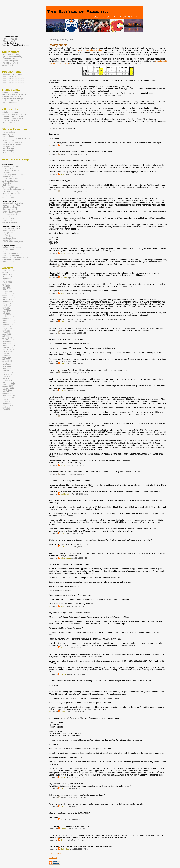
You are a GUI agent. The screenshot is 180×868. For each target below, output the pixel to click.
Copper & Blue (8, 177)
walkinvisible (66, 494)
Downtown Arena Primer (12, 75)
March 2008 (7, 328)
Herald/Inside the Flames (13, 193)
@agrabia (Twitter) (10, 63)
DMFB (63, 390)
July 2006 (6, 290)
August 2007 (7, 315)
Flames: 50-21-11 (10, 39)
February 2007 (8, 303)
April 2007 (6, 307)
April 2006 (6, 284)
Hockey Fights (8, 151)
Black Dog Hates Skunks (13, 175)
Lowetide (6, 173)
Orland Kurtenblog (10, 207)
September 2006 (9, 294)
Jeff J (63, 145)
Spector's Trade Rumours (12, 254)
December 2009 (9, 369)
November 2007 (9, 321)
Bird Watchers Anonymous (13, 242)
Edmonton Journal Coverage (14, 116)
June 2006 (7, 288)
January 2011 (8, 386)
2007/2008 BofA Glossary (13, 79)
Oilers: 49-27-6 (9, 41)
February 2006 (8, 280)
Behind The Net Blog (11, 255)
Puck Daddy (7, 252)
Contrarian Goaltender (11, 259)
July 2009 (6, 359)
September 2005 (9, 271)
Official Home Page (10, 92)
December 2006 (9, 299)
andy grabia (65, 547)
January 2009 (8, 348)
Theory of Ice (8, 232)
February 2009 (8, 350)
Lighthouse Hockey (10, 238)
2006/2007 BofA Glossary (13, 81)
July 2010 (6, 378)
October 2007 (8, 319)
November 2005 (9, 274)
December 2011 (9, 396)
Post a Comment (56, 853)
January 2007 (8, 301)
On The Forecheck (10, 223)
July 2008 (6, 336)
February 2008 (8, 326)
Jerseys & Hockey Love (12, 211)
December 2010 (9, 384)
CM (62, 789)
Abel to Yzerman (9, 221)
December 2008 (9, 346)
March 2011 (7, 390)
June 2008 (7, 334)
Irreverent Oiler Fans (11, 171)
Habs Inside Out (9, 230)
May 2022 (6, 409)
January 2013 (8, 403)
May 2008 (6, 332)
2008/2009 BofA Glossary (13, 77)
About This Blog (9, 65)
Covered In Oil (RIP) (11, 167)
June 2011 (7, 392)
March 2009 (7, 351)
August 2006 (7, 292)
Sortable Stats (8, 134)
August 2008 (7, 338)
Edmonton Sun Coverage (13, 118)
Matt (62, 174)
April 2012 (6, 400)
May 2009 (6, 355)
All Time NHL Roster (11, 101)
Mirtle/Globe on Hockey (12, 248)
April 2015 (6, 407)
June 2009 (7, 357)
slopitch (64, 278)
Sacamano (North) (10, 59)
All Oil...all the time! (10, 181)
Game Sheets (8, 136)
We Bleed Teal (8, 219)
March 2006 (7, 282)
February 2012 (8, 398)
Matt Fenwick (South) (11, 55)
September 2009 (9, 363)
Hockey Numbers (9, 261)
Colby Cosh (65, 849)
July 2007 (6, 313)
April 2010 (6, 376)
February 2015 (8, 405)
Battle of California (10, 215)
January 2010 (8, 371)
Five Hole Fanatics (10, 191)
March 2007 (7, 305)
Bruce (63, 253)
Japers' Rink (7, 240)
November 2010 (9, 382)
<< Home (53, 858)
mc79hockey (8, 169)
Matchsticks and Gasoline (13, 189)
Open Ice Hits (8, 197)
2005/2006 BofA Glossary (13, 83)
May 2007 (6, 309)
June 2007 (7, 311)
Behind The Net (9, 140)
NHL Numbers (8, 153)
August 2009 (7, 361)
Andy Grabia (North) (11, 61)
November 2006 (9, 298)
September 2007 (9, 317)
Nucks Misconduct (10, 209)
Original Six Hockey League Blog (15, 257)
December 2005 (9, 276)
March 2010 (7, 375)
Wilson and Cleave (10, 187)
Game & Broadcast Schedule (14, 94)
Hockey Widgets (9, 149)
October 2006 (8, 296)
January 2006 (8, 278)
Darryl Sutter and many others (90, 50)
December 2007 (9, 323)
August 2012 (7, 401)
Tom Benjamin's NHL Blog (13, 203)
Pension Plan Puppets (11, 228)
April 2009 (6, 353)
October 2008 (8, 342)
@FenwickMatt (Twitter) (12, 57)
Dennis (63, 829)
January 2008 (8, 325)
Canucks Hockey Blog (11, 205)
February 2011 (8, 388)
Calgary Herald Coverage (13, 99)
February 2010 (8, 373)
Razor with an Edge (10, 213)
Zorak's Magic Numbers (12, 142)
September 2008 (9, 340)
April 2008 (6, 330)
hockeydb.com (8, 147)
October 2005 (8, 273)
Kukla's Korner (8, 250)
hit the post (7, 195)
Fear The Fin (7, 217)
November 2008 (9, 344)
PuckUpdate (7, 236)
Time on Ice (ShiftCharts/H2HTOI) (16, 138)
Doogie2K (6, 183)
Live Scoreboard (9, 132)
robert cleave (66, 558)
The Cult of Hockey (10, 179)
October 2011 (8, 394)
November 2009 (9, 367)
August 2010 (7, 380)
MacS (63, 293)
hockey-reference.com (12, 144)
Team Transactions (10, 103)
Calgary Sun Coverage (12, 96)
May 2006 (6, 286)
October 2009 (8, 365)
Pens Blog (6, 234)
